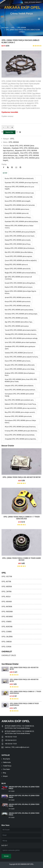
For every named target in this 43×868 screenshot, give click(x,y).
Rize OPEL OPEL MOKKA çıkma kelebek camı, (19, 400)
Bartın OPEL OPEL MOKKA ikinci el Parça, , (18, 217)
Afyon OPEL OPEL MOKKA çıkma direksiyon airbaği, (21, 338)
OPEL (13, 28)
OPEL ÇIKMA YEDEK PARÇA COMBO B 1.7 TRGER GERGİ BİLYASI (22, 518)
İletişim (5, 776)
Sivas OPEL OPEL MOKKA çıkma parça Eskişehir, (20, 232)
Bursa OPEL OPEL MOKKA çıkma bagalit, (18, 201)
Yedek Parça (7, 766)
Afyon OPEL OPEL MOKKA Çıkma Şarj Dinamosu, (20, 427)
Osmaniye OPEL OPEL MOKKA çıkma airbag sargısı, (21, 314)
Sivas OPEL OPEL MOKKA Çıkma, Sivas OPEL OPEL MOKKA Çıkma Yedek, (21, 380)
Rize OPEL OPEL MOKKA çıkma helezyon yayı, (19, 193)
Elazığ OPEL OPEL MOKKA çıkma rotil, (17, 213)
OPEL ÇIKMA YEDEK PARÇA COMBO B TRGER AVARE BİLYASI (21, 559)
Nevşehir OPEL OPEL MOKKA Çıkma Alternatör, (20, 365)
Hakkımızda (7, 762)
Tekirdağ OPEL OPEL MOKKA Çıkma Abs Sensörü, (21, 334)
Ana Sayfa (5, 28)
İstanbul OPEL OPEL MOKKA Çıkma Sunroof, (19, 353)
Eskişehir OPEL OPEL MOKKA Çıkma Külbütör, (19, 386)
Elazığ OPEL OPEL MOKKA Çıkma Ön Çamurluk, (20, 205)
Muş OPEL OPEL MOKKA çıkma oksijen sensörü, (20, 412)
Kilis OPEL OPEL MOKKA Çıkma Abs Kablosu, (19, 252)
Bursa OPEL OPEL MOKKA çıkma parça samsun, (20, 390)
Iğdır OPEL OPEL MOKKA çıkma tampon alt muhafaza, (18, 278)
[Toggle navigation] (39, 19)
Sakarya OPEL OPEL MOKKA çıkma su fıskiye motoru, (19, 227)
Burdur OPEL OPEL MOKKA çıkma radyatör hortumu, (21, 357)
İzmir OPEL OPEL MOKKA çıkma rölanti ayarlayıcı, (20, 342)
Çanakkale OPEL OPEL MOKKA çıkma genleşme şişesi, (20, 348)
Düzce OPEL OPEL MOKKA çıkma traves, (18, 361)
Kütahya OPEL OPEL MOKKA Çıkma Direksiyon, (20, 248)
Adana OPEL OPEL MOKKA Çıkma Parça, (18, 244)
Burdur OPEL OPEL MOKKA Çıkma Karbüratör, (19, 179)
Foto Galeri (6, 769)
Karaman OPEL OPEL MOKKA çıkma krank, (18, 416)
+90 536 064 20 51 (11, 740)
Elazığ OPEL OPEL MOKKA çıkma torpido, (18, 240)
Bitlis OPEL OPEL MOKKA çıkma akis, (16, 318)
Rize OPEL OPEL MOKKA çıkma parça (17, 326)
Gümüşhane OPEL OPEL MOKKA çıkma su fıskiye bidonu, (20, 422)
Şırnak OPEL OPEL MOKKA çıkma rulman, (18, 297)
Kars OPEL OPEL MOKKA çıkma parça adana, (19, 310)
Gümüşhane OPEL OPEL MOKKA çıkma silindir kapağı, (19, 395)
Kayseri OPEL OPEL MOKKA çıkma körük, (18, 269)
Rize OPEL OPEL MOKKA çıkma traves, (17, 209)
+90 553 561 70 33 (11, 737)
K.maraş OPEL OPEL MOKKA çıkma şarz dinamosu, (21, 431)
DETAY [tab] (5, 173)
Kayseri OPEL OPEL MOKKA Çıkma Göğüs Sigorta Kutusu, (20, 292)
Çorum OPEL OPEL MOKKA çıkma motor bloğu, (20, 369)
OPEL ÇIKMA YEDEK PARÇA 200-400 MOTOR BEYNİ (22, 477)
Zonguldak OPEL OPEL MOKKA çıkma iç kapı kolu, (20, 439)
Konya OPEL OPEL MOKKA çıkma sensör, (18, 302)
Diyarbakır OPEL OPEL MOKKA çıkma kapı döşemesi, (21, 183)
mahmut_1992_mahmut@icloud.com (17, 747)
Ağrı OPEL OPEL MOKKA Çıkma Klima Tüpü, (19, 322)
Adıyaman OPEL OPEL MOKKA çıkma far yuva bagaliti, (19, 188)
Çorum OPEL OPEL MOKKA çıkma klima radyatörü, (21, 260)
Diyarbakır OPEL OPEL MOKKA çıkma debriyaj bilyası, (21, 222)
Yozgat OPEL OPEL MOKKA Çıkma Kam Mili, (19, 197)
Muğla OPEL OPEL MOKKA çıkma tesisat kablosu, (20, 273)
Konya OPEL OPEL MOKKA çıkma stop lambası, (20, 435)
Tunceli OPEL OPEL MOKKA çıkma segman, (19, 256)
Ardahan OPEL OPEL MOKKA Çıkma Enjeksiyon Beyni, (20, 374)
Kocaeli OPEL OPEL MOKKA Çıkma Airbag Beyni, (20, 283)
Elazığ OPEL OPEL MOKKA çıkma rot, (16, 265)
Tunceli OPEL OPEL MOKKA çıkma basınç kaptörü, (21, 330)
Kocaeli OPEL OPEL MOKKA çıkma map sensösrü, (20, 408)
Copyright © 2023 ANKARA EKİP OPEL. (22, 864)
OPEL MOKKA (22, 28)
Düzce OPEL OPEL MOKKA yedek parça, (17, 306)
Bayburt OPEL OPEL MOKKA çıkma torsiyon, (19, 287)
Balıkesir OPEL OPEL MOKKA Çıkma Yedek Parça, (20, 404)
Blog (4, 773)
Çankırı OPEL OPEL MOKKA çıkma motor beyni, (20, 236)
